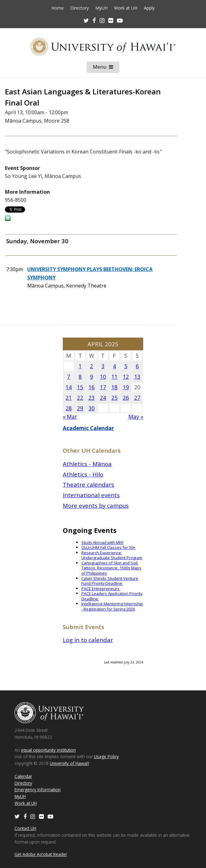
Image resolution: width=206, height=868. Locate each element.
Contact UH (25, 828)
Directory (79, 8)
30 (92, 408)
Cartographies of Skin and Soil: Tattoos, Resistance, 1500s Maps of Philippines (111, 568)
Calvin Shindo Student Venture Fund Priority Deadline (110, 581)
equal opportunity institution (48, 750)
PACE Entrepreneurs (101, 589)
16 (92, 387)
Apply (149, 8)
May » (136, 417)
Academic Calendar (88, 428)
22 (80, 398)
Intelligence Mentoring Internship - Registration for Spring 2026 (112, 606)
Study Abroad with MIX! (102, 542)
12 (126, 377)
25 (114, 398)
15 (80, 387)
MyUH (101, 8)
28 (69, 408)
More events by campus (96, 505)
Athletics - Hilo (83, 474)
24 (103, 398)
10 (103, 377)
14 (69, 387)
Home (58, 8)
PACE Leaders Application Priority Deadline (112, 596)
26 (126, 398)
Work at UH (126, 8)
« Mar (70, 417)
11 (114, 377)
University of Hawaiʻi (69, 763)
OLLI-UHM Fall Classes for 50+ (108, 547)
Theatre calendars (88, 484)
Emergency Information (38, 790)
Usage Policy (106, 756)
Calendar (23, 776)
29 (80, 408)
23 (92, 398)
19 (126, 387)
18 (114, 387)
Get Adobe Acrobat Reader (41, 854)
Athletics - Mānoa (87, 464)
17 (103, 387)
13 (137, 377)
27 (137, 398)
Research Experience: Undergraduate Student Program (112, 555)
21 (69, 398)
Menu (106, 68)
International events (91, 495)
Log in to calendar (88, 640)
